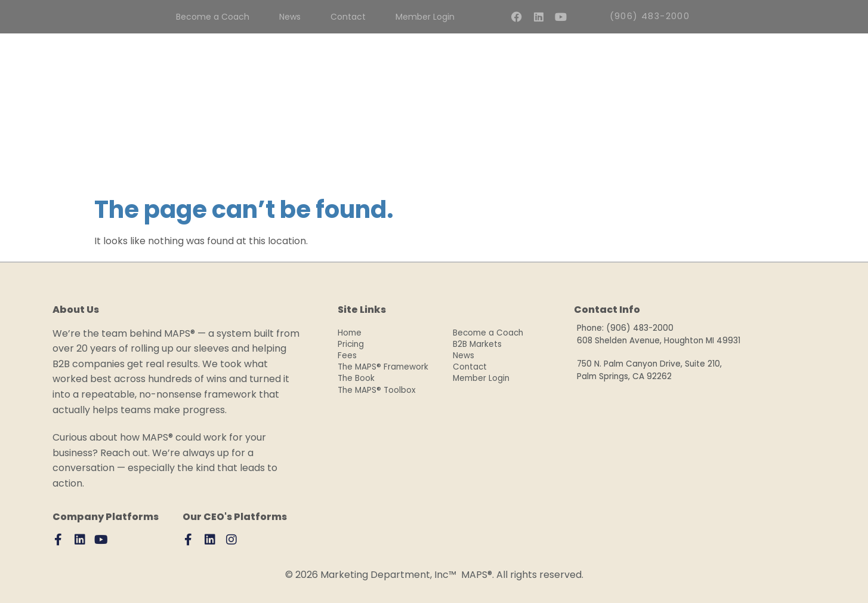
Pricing (351, 344)
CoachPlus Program (320, 151)
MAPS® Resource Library (584, 151)
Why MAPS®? (416, 151)
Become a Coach (488, 333)
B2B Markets (477, 344)
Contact (470, 367)
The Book (487, 151)
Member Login (484, 378)
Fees (242, 151)
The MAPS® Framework (383, 367)
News (464, 356)
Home (350, 333)
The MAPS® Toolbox (377, 390)
